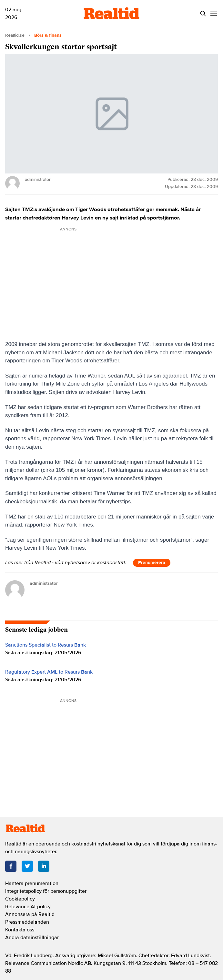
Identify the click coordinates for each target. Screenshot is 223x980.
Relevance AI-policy (28, 907)
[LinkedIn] (44, 866)
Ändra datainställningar (32, 938)
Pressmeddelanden (27, 922)
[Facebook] (11, 866)
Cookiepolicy (20, 899)
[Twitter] (27, 866)
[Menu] (214, 14)
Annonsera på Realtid (30, 914)
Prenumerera (152, 562)
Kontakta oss (20, 930)
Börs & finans (48, 35)
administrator (44, 583)
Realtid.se (15, 35)
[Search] (203, 14)
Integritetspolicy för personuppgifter (46, 891)
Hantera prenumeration (32, 883)
